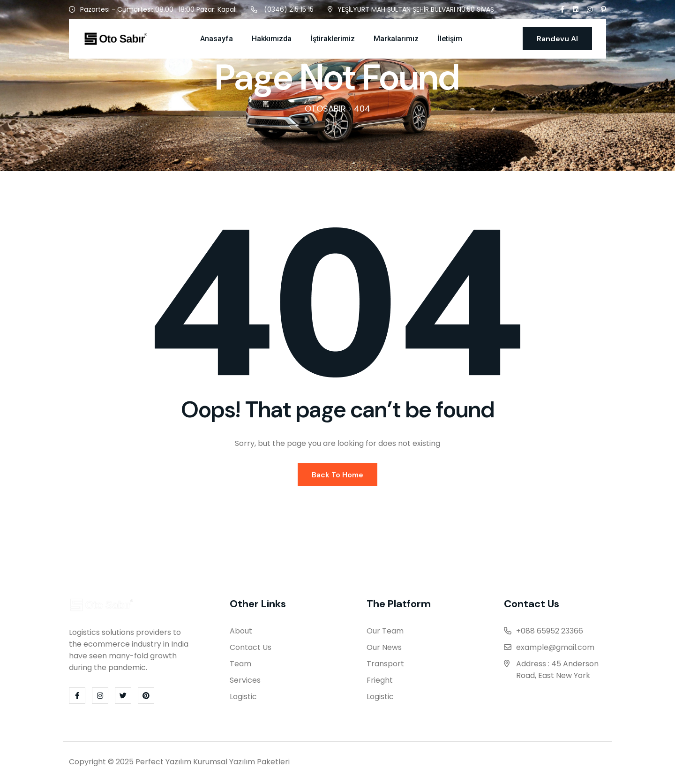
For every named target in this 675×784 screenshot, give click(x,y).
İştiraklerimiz (333, 39)
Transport (385, 667)
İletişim (450, 39)
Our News (384, 650)
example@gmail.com (555, 650)
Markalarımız (396, 39)
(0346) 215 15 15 (289, 9)
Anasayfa (217, 39)
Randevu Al (557, 39)
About (241, 634)
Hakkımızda (272, 39)
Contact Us (251, 650)
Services (245, 683)
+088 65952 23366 (550, 634)
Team (240, 667)
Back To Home (337, 477)
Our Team (385, 634)
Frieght (380, 683)
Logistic (243, 699)
